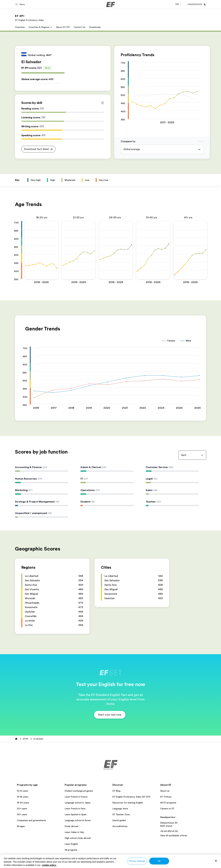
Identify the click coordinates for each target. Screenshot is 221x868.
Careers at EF (167, 809)
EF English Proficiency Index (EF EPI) (131, 797)
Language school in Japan (78, 803)
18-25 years (23, 803)
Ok (159, 861)
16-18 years (23, 797)
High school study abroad (78, 838)
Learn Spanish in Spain (76, 814)
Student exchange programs (79, 791)
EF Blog (116, 791)
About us (165, 791)
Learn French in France (76, 797)
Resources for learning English (128, 803)
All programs (71, 850)
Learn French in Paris (75, 809)
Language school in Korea (78, 820)
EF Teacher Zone (121, 814)
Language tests (120, 809)
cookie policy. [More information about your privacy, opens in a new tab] (49, 865)
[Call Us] (196, 4)
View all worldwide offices (174, 835)
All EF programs (168, 803)
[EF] (111, 4)
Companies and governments (31, 820)
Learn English (71, 844)
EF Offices (166, 797)
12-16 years (23, 791)
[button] (21, 4)
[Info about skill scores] (103, 103)
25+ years (22, 809)
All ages (21, 826)
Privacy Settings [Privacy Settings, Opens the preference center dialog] (137, 861)
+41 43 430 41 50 (169, 831)
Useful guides (119, 820)
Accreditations (120, 826)
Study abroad (71, 826)
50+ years (22, 814)
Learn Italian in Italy (74, 832)
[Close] (216, 861)
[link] (29, 18)
